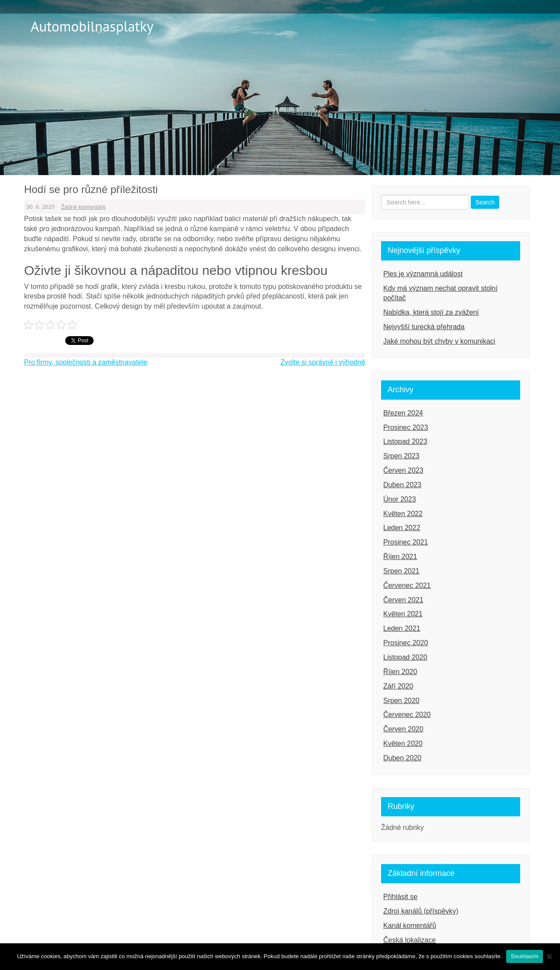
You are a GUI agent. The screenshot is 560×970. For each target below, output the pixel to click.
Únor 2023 (400, 499)
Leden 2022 (402, 528)
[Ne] (549, 956)
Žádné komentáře (84, 207)
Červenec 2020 (407, 715)
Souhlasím (525, 956)
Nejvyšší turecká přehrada (424, 327)
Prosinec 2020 (406, 643)
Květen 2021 (403, 614)
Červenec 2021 (407, 585)
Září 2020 (398, 686)
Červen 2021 (403, 600)
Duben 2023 (402, 485)
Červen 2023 (403, 470)
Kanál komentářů (410, 926)
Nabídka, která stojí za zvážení (431, 312)
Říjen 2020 (400, 672)
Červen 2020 (403, 729)
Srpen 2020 (401, 701)
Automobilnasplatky (92, 26)
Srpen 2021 (401, 571)
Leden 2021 (402, 628)
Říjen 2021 (400, 557)
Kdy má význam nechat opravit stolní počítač (440, 293)
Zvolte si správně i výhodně (323, 362)
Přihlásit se (400, 897)
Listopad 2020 (405, 657)
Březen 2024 (403, 413)
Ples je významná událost (423, 274)
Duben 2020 (402, 758)
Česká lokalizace (409, 940)
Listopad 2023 (405, 441)
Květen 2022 (403, 514)
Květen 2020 (403, 743)
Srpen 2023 (401, 456)
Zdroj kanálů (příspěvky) (421, 911)
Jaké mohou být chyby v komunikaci (439, 341)
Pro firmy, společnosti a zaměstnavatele (86, 362)
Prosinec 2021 (406, 542)
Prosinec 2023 (406, 427)
